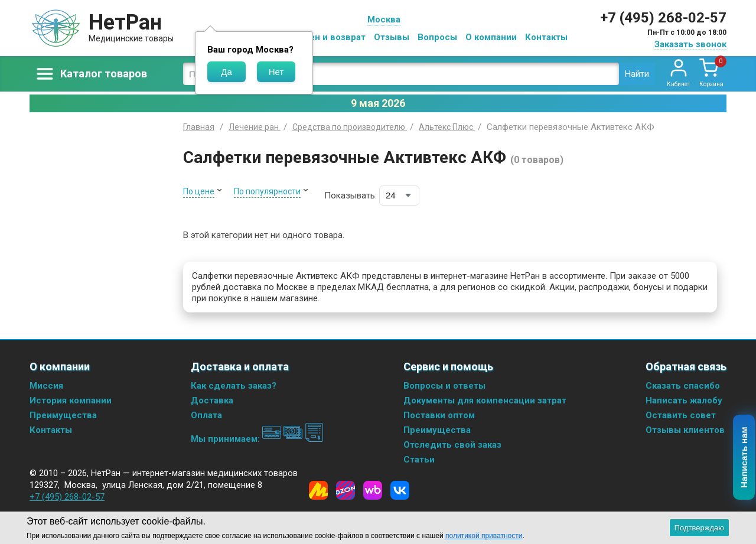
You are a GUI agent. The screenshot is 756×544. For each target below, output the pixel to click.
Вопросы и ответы (444, 386)
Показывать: (351, 196)
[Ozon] (346, 490)
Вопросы (437, 37)
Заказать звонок (690, 44)
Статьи (419, 460)
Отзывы (392, 37)
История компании (71, 400)
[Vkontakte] (400, 490)
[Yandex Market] (318, 490)
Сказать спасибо (683, 386)
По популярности (267, 191)
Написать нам (744, 458)
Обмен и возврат (328, 37)
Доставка (212, 400)
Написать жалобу (684, 400)
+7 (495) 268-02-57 (663, 18)
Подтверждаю (699, 528)
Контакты (546, 37)
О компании (491, 37)
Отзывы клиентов (685, 430)
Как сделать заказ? (234, 386)
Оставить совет (681, 415)
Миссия (46, 386)
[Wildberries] (373, 490)
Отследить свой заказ (452, 445)
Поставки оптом (439, 415)
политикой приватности (484, 536)
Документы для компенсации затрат (485, 400)
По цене (199, 191)
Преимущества (63, 415)
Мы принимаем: (257, 439)
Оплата (206, 415)
